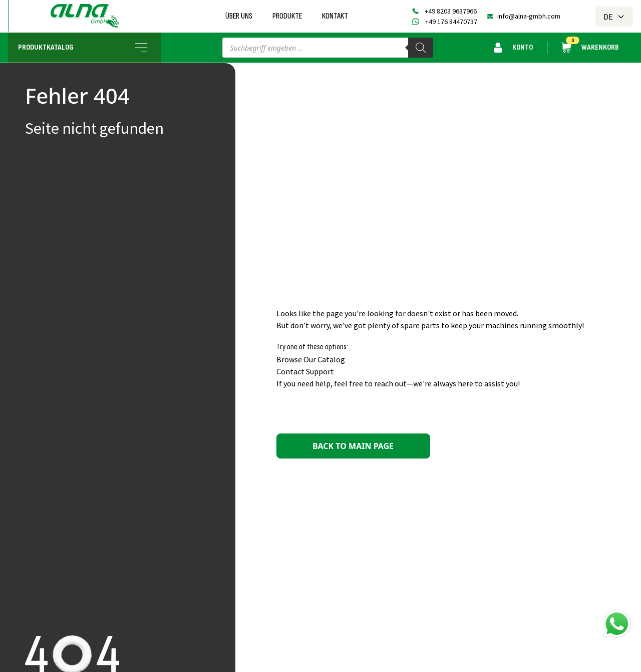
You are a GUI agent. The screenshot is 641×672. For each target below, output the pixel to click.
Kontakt (335, 16)
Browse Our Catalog (311, 359)
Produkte (287, 16)
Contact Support (305, 371)
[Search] (421, 48)
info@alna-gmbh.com (529, 16)
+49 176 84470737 (451, 22)
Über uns (239, 16)
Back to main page (353, 446)
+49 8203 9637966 (451, 11)
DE (614, 17)
